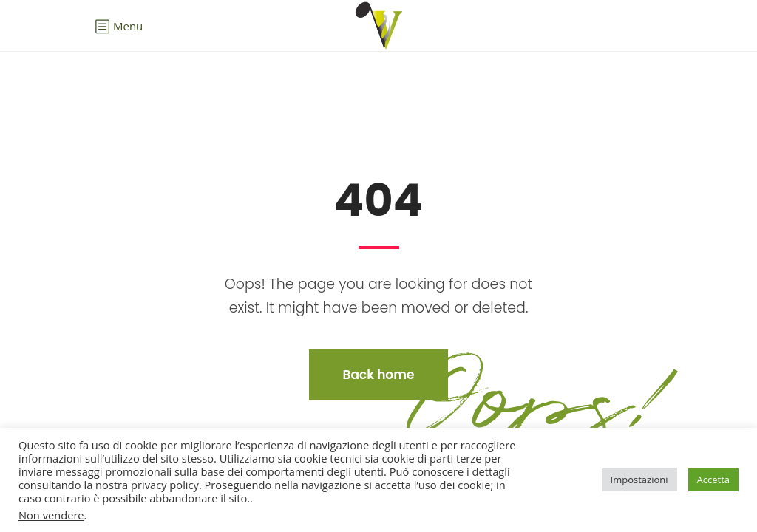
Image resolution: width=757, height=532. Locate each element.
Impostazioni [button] (639, 480)
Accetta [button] (713, 480)
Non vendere (51, 515)
